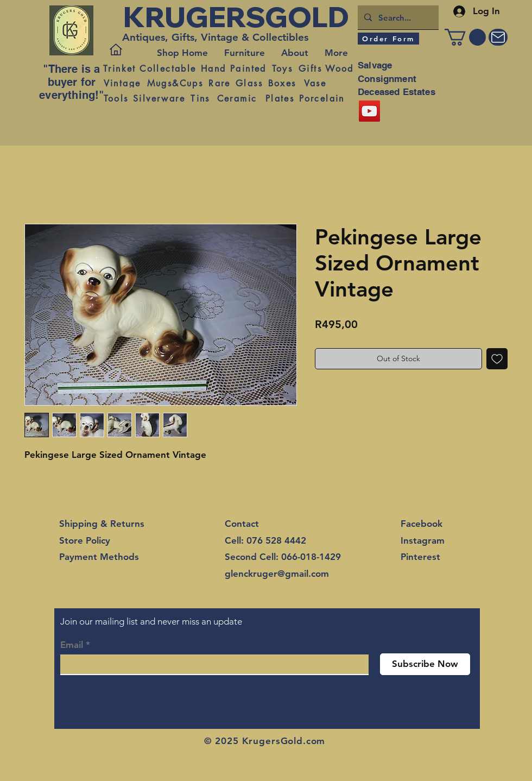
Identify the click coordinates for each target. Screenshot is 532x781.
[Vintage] (122, 83)
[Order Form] (388, 39)
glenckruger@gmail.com (277, 574)
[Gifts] (310, 68)
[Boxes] (282, 83)
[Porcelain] (322, 98)
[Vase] (315, 83)
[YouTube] (369, 111)
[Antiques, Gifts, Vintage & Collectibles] (218, 37)
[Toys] (282, 68)
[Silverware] (159, 98)
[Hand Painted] (234, 68)
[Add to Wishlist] (497, 359)
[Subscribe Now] (425, 664)
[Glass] (249, 83)
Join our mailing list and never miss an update (151, 621)
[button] (465, 37)
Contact (242, 524)
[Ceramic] (237, 98)
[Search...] (397, 17)
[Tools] (116, 98)
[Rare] (220, 83)
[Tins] (200, 98)
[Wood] (340, 68)
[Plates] (280, 98)
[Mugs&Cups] (175, 83)
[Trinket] (120, 68)
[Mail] (498, 37)
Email (72, 645)
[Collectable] (168, 68)
